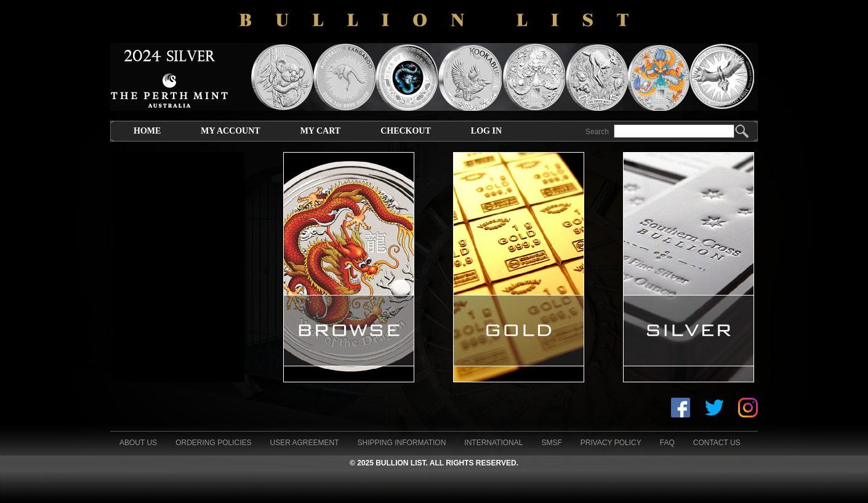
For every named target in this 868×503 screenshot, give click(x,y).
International (493, 443)
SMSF (551, 443)
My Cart (320, 131)
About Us (138, 443)
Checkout (406, 131)
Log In (486, 131)
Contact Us (717, 443)
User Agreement (304, 443)
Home (147, 131)
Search (597, 132)
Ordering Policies (213, 443)
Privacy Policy (611, 443)
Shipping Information (402, 443)
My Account (230, 131)
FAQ (667, 443)
